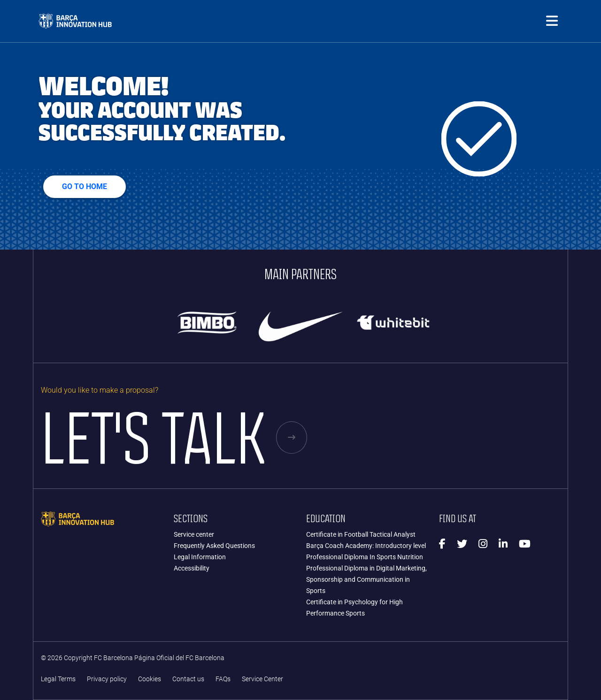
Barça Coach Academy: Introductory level (366, 546)
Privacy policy (107, 679)
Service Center (262, 679)
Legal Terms (58, 679)
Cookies (150, 679)
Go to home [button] (85, 186)
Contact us (188, 679)
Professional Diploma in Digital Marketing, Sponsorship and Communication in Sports (366, 579)
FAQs (223, 679)
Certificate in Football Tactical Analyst (361, 534)
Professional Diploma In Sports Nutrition (365, 557)
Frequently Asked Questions (214, 546)
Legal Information (200, 557)
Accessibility (192, 568)
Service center (194, 534)
